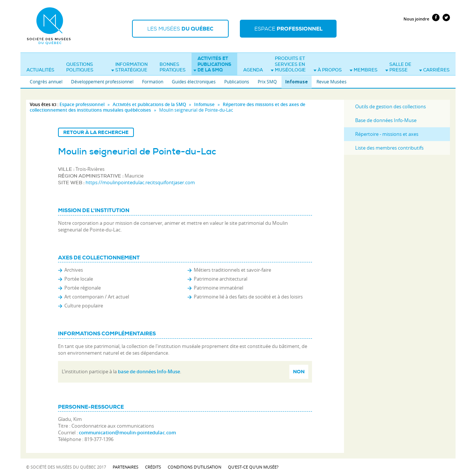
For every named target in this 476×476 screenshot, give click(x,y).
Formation (153, 82)
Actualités (40, 70)
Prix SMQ (267, 82)
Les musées (180, 29)
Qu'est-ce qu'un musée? (253, 467)
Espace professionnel (82, 104)
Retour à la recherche (96, 132)
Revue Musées (332, 82)
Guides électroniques (194, 82)
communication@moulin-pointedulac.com (127, 432)
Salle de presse (398, 67)
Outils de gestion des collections (390, 106)
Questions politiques (80, 67)
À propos (328, 70)
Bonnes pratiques (173, 67)
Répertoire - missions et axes (387, 134)
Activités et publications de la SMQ (212, 64)
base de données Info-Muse (149, 371)
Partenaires (126, 467)
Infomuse (297, 82)
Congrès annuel (46, 82)
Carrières (434, 70)
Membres (364, 70)
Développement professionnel (102, 82)
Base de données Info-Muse (386, 120)
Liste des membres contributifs (389, 148)
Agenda (253, 70)
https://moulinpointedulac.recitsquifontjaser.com (140, 182)
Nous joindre (416, 19)
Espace (288, 29)
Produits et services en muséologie (288, 64)
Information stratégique (129, 67)
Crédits (153, 467)
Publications (237, 82)
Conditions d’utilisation (194, 467)
